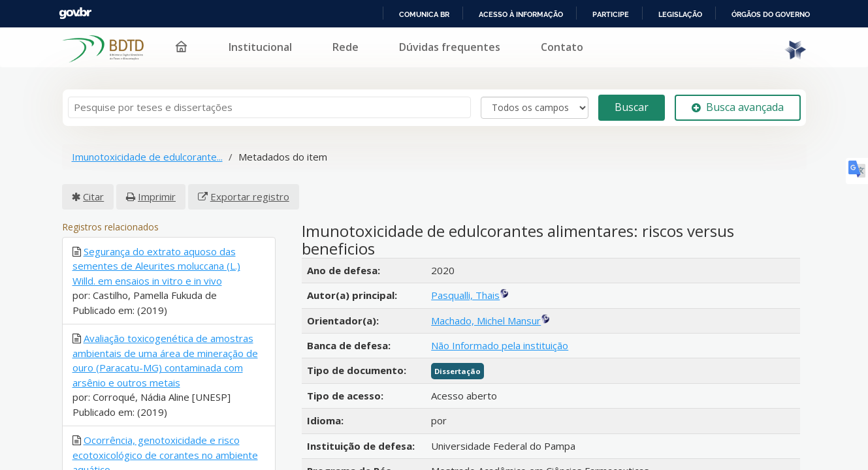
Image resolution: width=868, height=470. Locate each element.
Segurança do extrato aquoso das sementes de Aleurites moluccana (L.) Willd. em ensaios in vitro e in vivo (156, 258)
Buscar (632, 100)
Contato (687, 39)
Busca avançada (738, 100)
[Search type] (535, 100)
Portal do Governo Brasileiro (99, 14)
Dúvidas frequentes (575, 39)
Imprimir (157, 189)
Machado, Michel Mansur (486, 313)
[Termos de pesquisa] (269, 100)
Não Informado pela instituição (500, 337)
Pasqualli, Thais (465, 288)
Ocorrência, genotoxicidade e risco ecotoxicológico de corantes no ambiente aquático (165, 447)
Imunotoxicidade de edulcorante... (147, 149)
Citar (93, 189)
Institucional (386, 39)
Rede (471, 39)
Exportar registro (250, 189)
